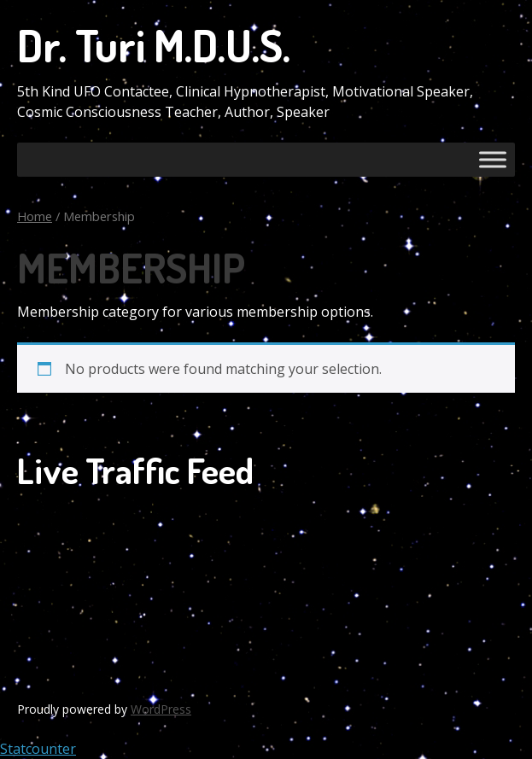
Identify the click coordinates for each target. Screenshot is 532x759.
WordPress (161, 709)
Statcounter (38, 749)
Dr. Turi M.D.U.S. (154, 45)
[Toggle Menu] (493, 159)
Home (35, 216)
